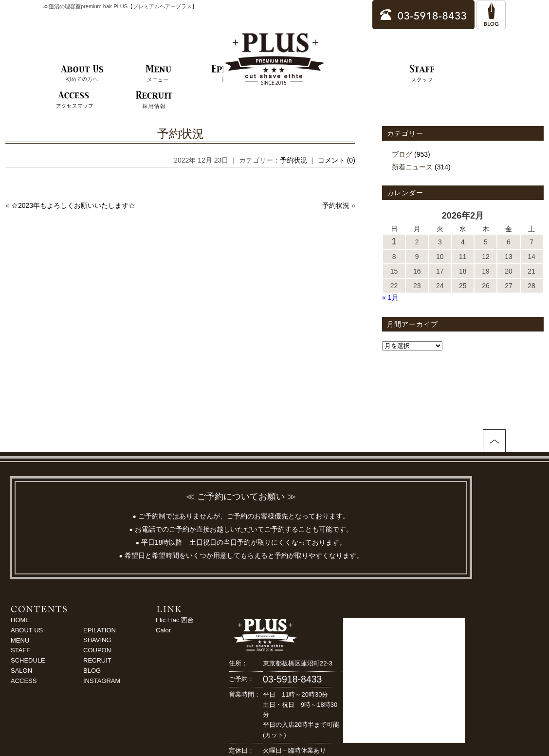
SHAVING (97, 640)
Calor (163, 630)
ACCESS (24, 681)
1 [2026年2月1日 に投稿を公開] (394, 241)
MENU (20, 640)
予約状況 (181, 134)
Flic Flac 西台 (175, 620)
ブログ (402, 154)
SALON (21, 671)
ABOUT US (27, 630)
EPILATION (100, 630)
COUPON (97, 650)
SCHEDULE (28, 660)
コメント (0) (337, 160)
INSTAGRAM (102, 681)
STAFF (20, 650)
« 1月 (390, 297)
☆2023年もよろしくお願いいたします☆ (73, 205)
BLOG (92, 671)
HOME (20, 620)
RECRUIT (97, 660)
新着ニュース (412, 167)
